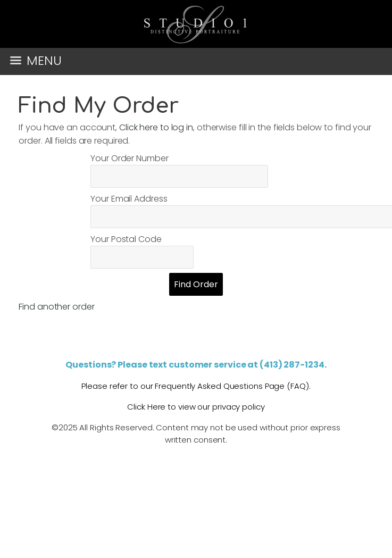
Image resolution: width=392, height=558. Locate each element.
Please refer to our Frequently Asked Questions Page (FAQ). (196, 386)
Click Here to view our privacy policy (196, 407)
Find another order (56, 307)
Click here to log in (156, 127)
